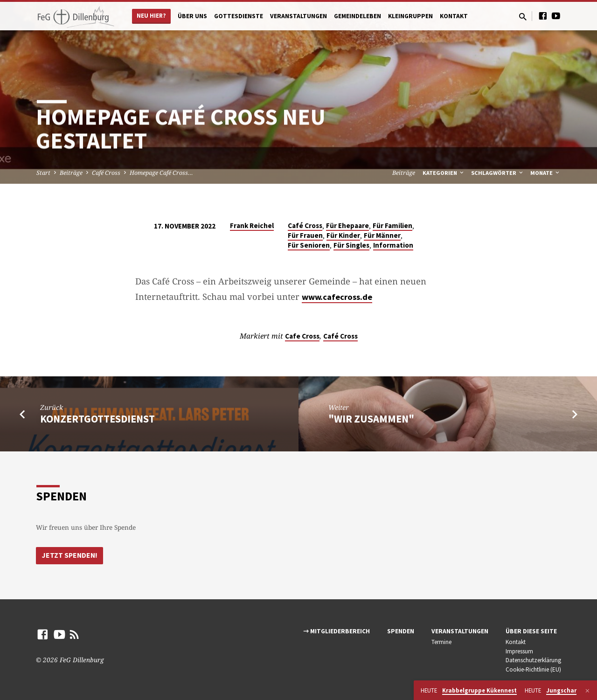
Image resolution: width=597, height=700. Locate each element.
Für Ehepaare (347, 225)
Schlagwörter (498, 173)
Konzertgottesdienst (97, 419)
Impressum (519, 651)
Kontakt (454, 16)
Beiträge (71, 173)
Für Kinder (343, 235)
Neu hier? (151, 16)
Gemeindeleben (358, 16)
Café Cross (106, 173)
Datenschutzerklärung (533, 661)
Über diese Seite (531, 631)
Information (393, 245)
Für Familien (392, 225)
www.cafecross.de (337, 297)
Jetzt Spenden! (70, 555)
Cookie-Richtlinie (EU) (533, 669)
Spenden (401, 631)
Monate (545, 173)
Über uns (192, 16)
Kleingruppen (410, 16)
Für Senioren (309, 245)
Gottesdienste (239, 16)
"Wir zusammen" (371, 419)
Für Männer (382, 235)
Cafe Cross (302, 336)
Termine (441, 642)
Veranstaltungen (298, 16)
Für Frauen (305, 235)
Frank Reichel (252, 225)
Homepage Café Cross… (161, 173)
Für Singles (351, 245)
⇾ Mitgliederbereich (337, 631)
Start (43, 173)
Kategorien (444, 173)
